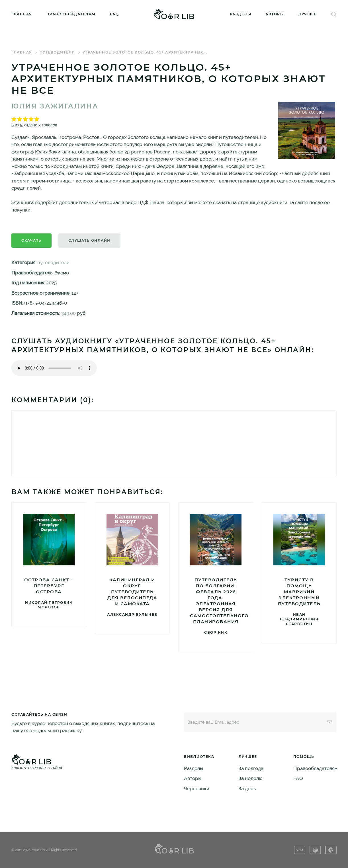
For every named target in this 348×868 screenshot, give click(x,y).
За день (247, 789)
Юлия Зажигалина (55, 106)
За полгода (251, 768)
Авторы (275, 14)
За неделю (251, 778)
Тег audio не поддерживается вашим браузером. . (54, 368)
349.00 (68, 313)
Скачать (31, 240)
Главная (22, 14)
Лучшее (307, 14)
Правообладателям (71, 14)
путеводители (57, 52)
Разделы (241, 14)
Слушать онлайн (89, 240)
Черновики (197, 789)
